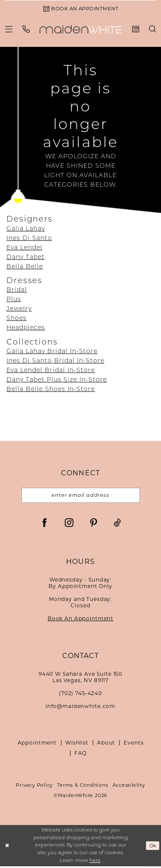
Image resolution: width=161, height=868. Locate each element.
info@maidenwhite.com (80, 708)
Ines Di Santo (29, 239)
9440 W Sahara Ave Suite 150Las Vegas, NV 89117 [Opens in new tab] (80, 679)
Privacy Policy (34, 787)
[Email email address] (81, 497)
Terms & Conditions (82, 787)
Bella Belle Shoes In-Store (51, 391)
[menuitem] (9, 30)
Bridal (17, 291)
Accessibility (129, 787)
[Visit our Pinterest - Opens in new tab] (94, 524)
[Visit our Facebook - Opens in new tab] (45, 524)
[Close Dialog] (7, 848)
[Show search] (153, 30)
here (95, 863)
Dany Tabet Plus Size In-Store (57, 381)
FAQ (81, 755)
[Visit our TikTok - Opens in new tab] (117, 524)
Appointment (37, 745)
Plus (14, 301)
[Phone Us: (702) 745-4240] (26, 30)
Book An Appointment (80, 620)
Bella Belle (25, 268)
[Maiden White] (81, 30)
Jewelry (19, 310)
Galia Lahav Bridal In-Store (52, 353)
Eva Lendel (24, 249)
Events (134, 745)
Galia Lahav (26, 230)
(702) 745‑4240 (80, 695)
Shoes (17, 320)
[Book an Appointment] (80, 9)
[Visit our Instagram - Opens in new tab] (69, 524)
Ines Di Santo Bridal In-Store (55, 362)
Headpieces (26, 329)
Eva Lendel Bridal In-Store (51, 372)
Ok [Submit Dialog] (152, 847)
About (106, 745)
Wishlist (77, 745)
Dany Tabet (26, 258)
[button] (9, 30)
